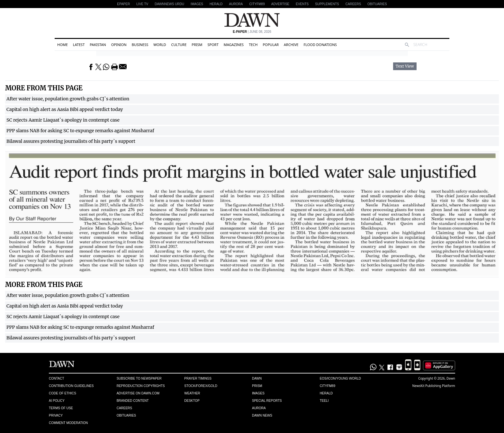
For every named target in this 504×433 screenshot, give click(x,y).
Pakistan (98, 45)
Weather (192, 393)
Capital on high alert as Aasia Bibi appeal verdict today (65, 109)
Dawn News (262, 415)
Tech (253, 45)
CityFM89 (257, 4)
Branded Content (133, 401)
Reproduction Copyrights (141, 386)
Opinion (119, 45)
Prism (197, 45)
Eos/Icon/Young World (340, 378)
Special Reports (267, 401)
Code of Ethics (63, 393)
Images (197, 4)
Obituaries (377, 4)
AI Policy (57, 401)
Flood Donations (320, 45)
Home (63, 45)
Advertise (280, 4)
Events (302, 4)
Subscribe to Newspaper (139, 378)
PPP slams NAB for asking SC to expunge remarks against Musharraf (80, 131)
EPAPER (123, 4)
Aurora (236, 4)
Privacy (56, 415)
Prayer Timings (198, 378)
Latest (79, 45)
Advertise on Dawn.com (138, 393)
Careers (353, 4)
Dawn (257, 378)
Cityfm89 (328, 386)
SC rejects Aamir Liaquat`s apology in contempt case (63, 120)
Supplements (327, 4)
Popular (271, 45)
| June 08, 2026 (252, 32)
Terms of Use (61, 408)
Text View (405, 66)
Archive (291, 45)
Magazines (234, 45)
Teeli (324, 401)
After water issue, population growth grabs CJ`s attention (68, 99)
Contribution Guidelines (71, 386)
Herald (216, 4)
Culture (179, 45)
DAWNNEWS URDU (169, 4)
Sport (213, 45)
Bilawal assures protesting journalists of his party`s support (71, 141)
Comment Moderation (68, 423)
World (160, 45)
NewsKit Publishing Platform (434, 386)
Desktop (192, 401)
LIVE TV (142, 4)
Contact (57, 378)
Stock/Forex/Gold (201, 386)
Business (140, 45)
